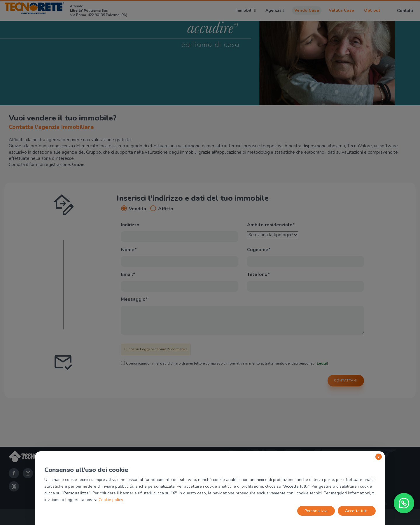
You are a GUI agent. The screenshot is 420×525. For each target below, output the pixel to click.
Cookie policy (111, 500)
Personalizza (316, 511)
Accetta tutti (357, 511)
